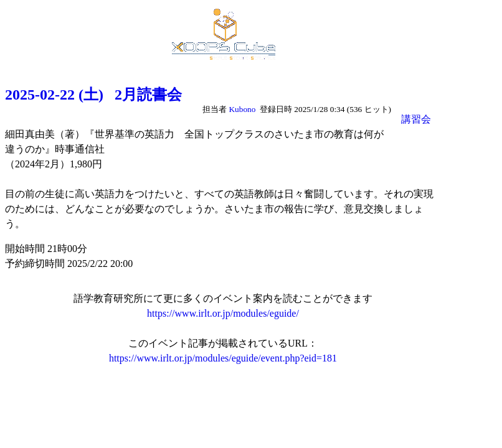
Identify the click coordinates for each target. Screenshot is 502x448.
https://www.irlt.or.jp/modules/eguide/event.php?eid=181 (223, 358)
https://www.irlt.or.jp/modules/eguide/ (223, 313)
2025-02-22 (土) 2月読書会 (93, 95)
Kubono (242, 109)
